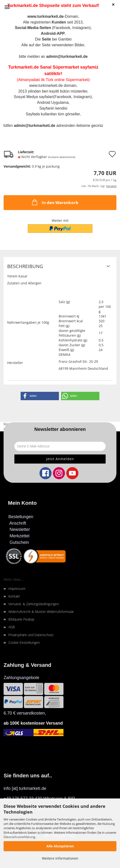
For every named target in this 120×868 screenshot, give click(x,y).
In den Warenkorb (55, 202)
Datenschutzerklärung (19, 837)
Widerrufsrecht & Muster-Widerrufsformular (41, 612)
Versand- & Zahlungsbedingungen (34, 604)
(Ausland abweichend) (62, 157)
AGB (12, 627)
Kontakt (14, 596)
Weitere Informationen (60, 858)
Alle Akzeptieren (60, 846)
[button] (40, 396)
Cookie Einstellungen (24, 642)
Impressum (17, 589)
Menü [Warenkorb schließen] (7, 7)
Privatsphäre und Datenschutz (31, 635)
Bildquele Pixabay (21, 619)
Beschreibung (25, 266)
